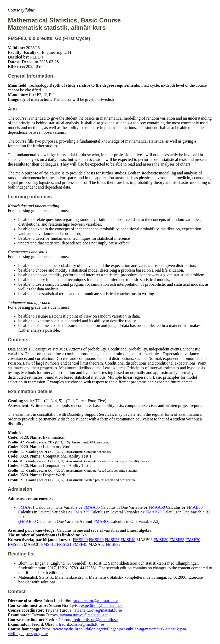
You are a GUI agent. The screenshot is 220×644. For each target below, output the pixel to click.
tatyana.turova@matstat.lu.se (98, 610)
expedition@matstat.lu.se (102, 605)
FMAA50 (157, 507)
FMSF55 (177, 540)
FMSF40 (128, 540)
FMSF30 (96, 540)
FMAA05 (91, 507)
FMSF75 (15, 544)
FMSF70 (193, 540)
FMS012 (48, 544)
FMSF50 (161, 540)
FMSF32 (113, 544)
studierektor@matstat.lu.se (96, 601)
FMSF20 (80, 540)
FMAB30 (195, 507)
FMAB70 (154, 512)
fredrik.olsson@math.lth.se (95, 620)
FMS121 (64, 544)
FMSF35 (112, 540)
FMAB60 (101, 521)
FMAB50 (28, 521)
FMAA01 (26, 507)
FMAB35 (81, 512)
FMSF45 (80, 544)
